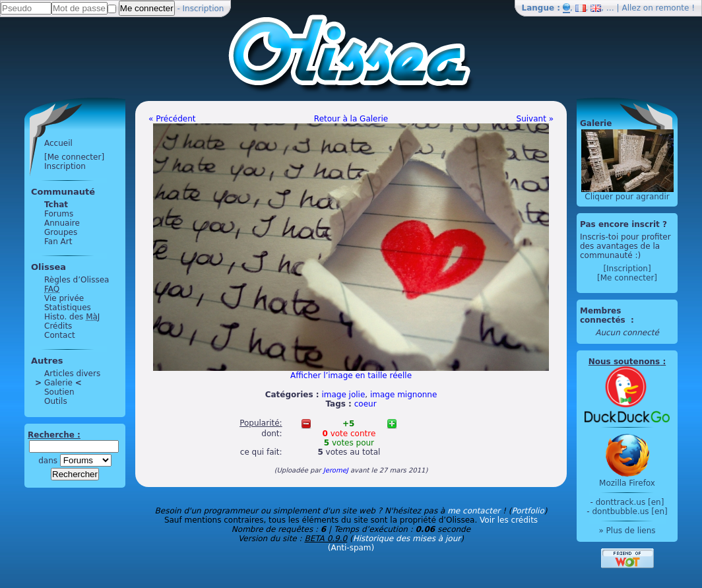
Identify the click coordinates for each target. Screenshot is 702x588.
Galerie (58, 383)
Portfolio (527, 511)
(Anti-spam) (351, 548)
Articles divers (72, 374)
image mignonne (403, 395)
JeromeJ (336, 470)
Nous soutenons (624, 362)
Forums (59, 214)
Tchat (56, 205)
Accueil (58, 143)
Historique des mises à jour (407, 539)
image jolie (343, 395)
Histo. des (72, 317)
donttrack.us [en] (630, 502)
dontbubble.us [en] (629, 511)
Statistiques (68, 308)
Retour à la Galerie (351, 119)
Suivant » (535, 119)
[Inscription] (627, 269)
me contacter (474, 511)
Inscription (204, 9)
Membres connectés (604, 315)
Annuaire (62, 223)
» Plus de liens (627, 531)
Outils (56, 401)
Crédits (58, 326)
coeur (366, 404)
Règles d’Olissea (77, 280)
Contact (60, 335)
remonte (673, 8)
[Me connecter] (74, 157)
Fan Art (58, 242)
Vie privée (64, 298)
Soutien (59, 392)
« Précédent (172, 119)
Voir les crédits (509, 520)
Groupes (61, 232)
